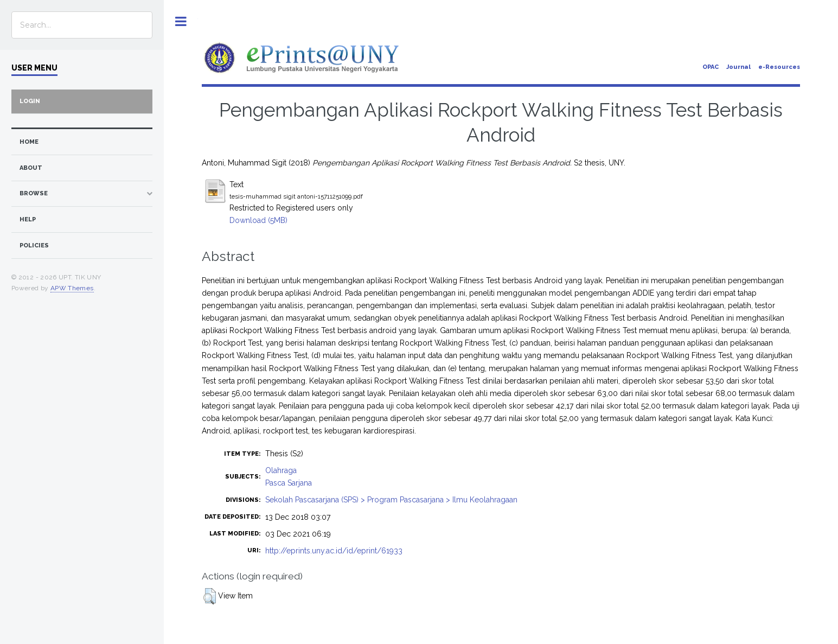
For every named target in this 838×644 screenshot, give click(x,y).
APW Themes (72, 288)
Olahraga (281, 470)
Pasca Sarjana (289, 483)
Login (30, 101)
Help (28, 219)
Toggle (181, 21)
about (31, 168)
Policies (34, 246)
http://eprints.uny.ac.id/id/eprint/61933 (334, 551)
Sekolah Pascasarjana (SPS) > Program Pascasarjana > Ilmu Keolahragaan (391, 500)
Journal (738, 67)
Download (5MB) (258, 220)
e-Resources (779, 67)
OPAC (711, 67)
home (29, 142)
